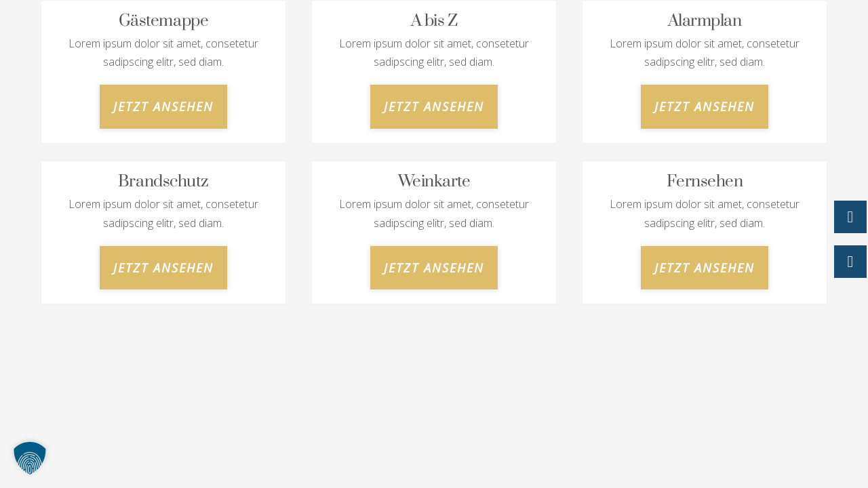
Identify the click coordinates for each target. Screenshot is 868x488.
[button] (30, 458)
